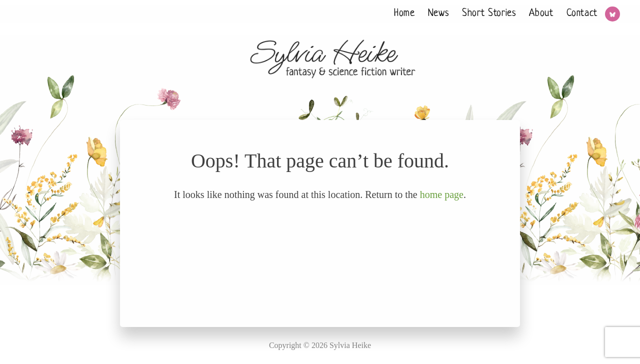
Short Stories (489, 14)
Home (404, 14)
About (541, 14)
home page (442, 194)
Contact (582, 14)
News (439, 14)
